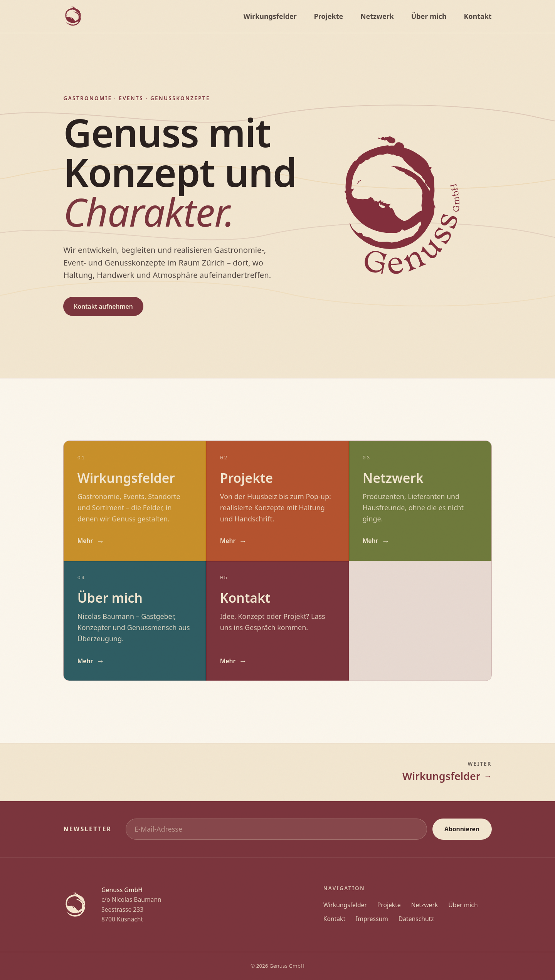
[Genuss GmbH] (73, 16)
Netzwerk (425, 905)
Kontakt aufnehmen (103, 306)
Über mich (463, 905)
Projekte (389, 905)
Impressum (372, 919)
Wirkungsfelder (345, 905)
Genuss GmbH (287, 966)
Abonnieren (462, 829)
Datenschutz (416, 919)
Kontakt (334, 919)
